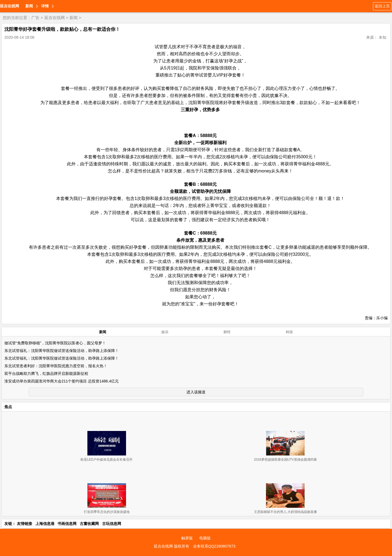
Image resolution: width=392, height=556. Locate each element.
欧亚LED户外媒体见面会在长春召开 (107, 460)
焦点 (8, 407)
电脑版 (205, 538)
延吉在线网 (10, 6)
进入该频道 (196, 392)
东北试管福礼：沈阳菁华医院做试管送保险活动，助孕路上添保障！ (62, 351)
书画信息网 (67, 524)
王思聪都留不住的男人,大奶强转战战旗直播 (285, 512)
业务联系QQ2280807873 (214, 546)
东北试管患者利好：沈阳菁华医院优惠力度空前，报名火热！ (56, 366)
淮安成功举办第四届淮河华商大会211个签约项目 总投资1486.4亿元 (62, 381)
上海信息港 (45, 524)
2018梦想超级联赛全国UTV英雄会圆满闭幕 (285, 460)
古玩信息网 (112, 524)
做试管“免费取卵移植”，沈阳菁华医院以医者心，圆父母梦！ (55, 343)
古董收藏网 (89, 524)
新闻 (29, 6)
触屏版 (187, 538)
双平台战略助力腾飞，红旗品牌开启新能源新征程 (46, 373)
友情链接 (24, 524)
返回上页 (382, 6)
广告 (35, 18)
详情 (45, 6)
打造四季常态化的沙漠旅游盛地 (107, 512)
